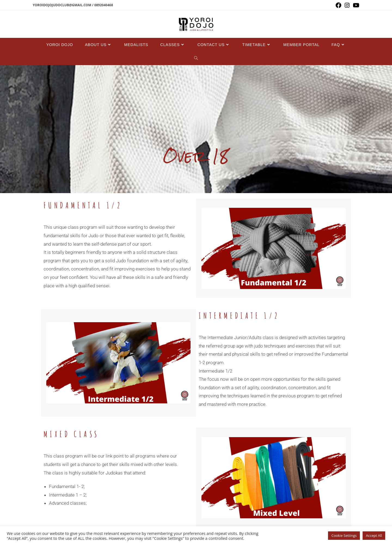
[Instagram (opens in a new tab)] (347, 5)
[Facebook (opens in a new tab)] (339, 5)
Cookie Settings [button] (344, 535)
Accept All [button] (374, 535)
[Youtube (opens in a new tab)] (355, 5)
